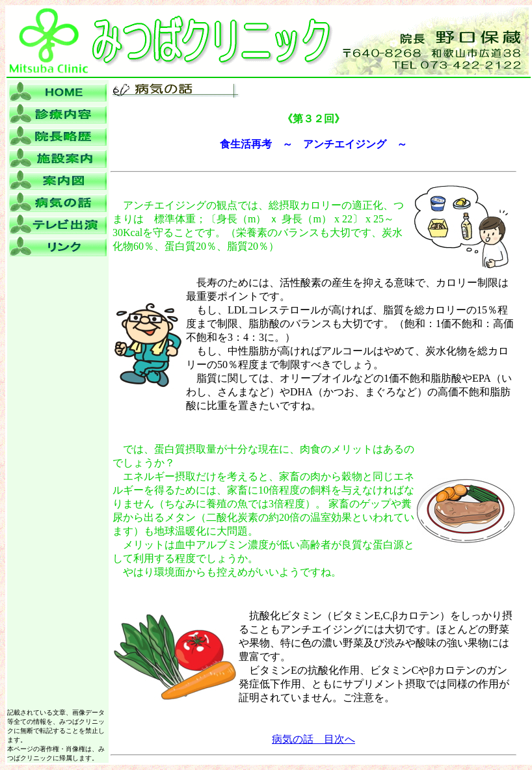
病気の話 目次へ (313, 739)
